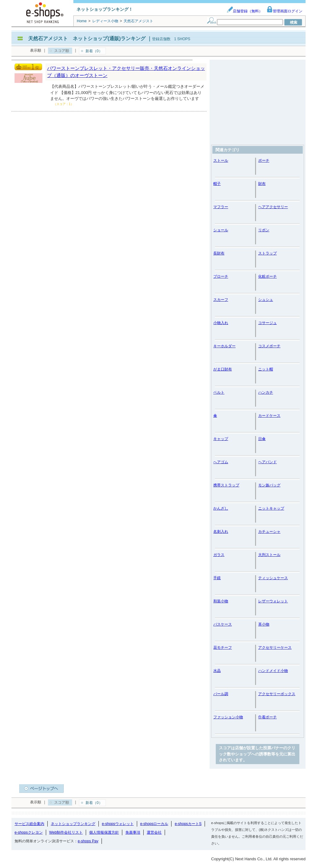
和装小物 (221, 601)
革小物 (264, 624)
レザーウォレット (273, 601)
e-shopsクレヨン (29, 832)
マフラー (221, 207)
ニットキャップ (271, 508)
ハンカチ (266, 392)
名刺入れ (221, 532)
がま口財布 (223, 369)
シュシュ (266, 300)
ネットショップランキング (73, 824)
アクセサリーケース (275, 648)
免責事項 (133, 832)
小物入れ (221, 323)
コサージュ (267, 323)
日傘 (262, 439)
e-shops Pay (88, 841)
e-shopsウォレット (118, 824)
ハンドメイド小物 (273, 671)
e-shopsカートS (188, 824)
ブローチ (221, 276)
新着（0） (94, 51)
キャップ (221, 439)
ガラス (219, 555)
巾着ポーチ (267, 717)
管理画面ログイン (284, 11)
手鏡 (217, 578)
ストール (221, 160)
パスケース (223, 624)
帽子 (217, 184)
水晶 (217, 671)
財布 (262, 184)
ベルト (219, 392)
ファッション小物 (228, 717)
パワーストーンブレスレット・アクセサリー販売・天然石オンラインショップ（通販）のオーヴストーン (126, 72)
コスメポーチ (269, 346)
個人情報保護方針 (104, 832)
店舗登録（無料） (245, 11)
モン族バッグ (269, 485)
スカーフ (221, 300)
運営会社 (154, 832)
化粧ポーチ (267, 276)
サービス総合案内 (29, 824)
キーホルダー (224, 346)
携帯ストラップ (226, 485)
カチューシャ (269, 532)
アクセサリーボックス (277, 694)
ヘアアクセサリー (273, 207)
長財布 (219, 253)
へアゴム (221, 462)
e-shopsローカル (154, 824)
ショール (221, 230)
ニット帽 (266, 369)
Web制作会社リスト (66, 832)
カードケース (269, 416)
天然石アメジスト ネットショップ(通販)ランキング (87, 38)
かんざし (221, 508)
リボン (264, 230)
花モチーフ (223, 648)
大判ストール (269, 555)
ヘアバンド (267, 462)
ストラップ (267, 253)
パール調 (221, 694)
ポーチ (264, 160)
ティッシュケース (273, 578)
